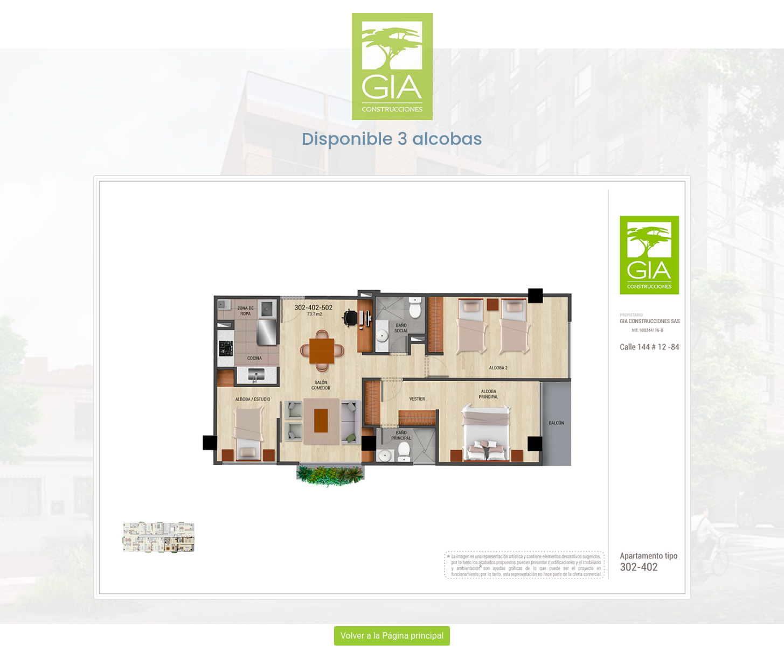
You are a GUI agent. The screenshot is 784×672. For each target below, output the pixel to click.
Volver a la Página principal (392, 636)
